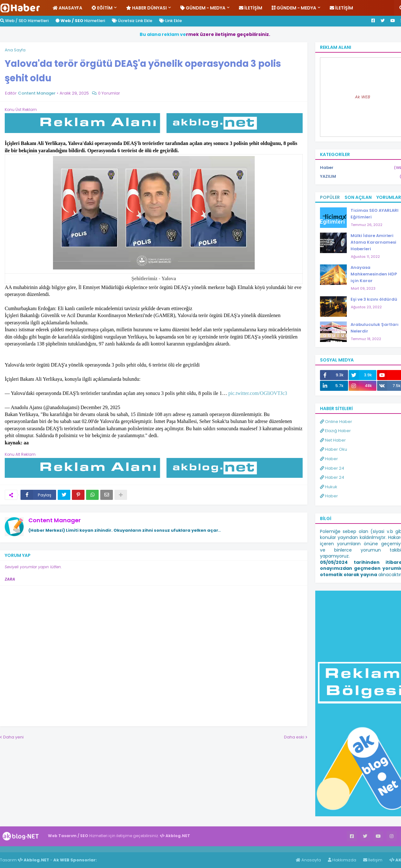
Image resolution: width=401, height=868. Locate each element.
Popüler (330, 197)
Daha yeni (13, 737)
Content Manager (55, 520)
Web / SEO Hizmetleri (24, 21)
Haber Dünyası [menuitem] (146, 8)
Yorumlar (389, 197)
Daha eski (294, 737)
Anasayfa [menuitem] (67, 8)
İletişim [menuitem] (251, 8)
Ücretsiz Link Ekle (132, 21)
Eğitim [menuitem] (102, 8)
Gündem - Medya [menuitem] (203, 8)
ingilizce (65, 849)
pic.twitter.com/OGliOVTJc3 (258, 393)
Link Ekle (171, 21)
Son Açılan (358, 197)
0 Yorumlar (109, 93)
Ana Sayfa (15, 50)
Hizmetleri (80, 21)
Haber (35, 849)
